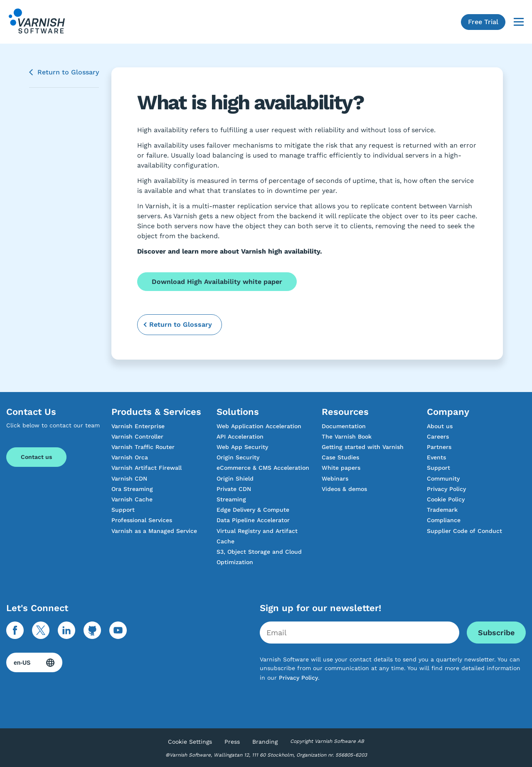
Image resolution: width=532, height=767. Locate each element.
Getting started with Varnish (363, 447)
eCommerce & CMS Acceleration (263, 468)
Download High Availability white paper (217, 282)
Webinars (335, 478)
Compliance (444, 520)
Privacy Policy (446, 489)
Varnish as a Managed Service (154, 531)
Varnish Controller (137, 437)
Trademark (442, 510)
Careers (438, 437)
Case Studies (340, 457)
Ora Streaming (132, 489)
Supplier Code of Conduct (464, 531)
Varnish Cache (132, 499)
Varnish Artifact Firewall (147, 468)
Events (436, 457)
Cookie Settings (190, 742)
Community (443, 478)
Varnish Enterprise (138, 426)
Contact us (36, 457)
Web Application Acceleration (259, 426)
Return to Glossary (68, 72)
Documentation (344, 426)
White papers (341, 468)
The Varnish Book (347, 437)
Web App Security (242, 447)
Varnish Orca (130, 457)
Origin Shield (235, 478)
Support (123, 510)
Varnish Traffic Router (143, 447)
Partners (439, 447)
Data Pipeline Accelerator (253, 520)
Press (232, 742)
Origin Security (238, 457)
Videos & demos (344, 489)
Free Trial (483, 22)
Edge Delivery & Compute (253, 510)
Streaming (231, 499)
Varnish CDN (129, 478)
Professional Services (142, 520)
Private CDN (234, 489)
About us (440, 426)
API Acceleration (240, 437)
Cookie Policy (446, 499)
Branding (265, 742)
